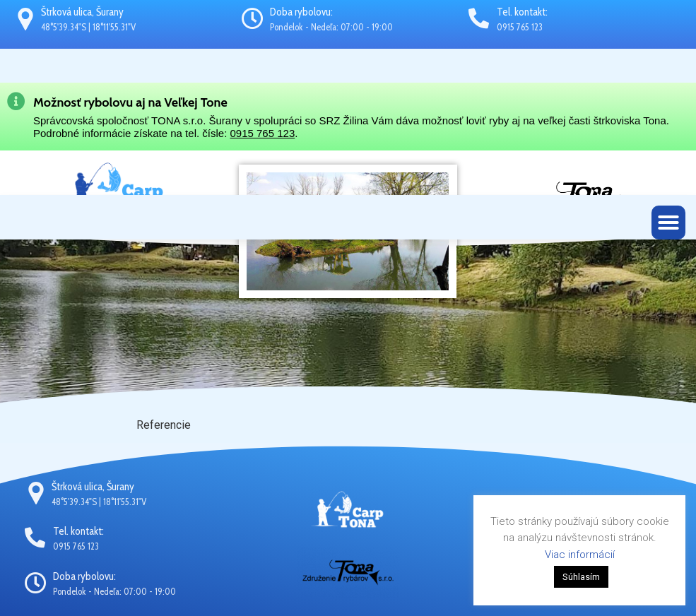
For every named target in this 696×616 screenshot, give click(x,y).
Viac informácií (580, 555)
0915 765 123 (262, 133)
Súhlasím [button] (581, 577)
